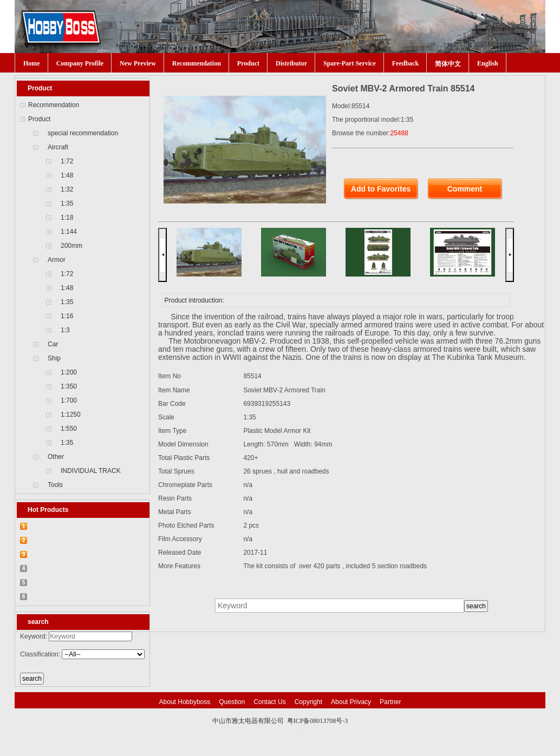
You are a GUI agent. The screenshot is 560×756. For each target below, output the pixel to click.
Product (248, 63)
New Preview (138, 63)
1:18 (67, 218)
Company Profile (80, 63)
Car (53, 344)
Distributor (291, 63)
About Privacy (351, 702)
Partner (390, 702)
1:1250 (71, 415)
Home (32, 63)
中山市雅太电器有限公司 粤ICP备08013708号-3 (280, 721)
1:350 (69, 386)
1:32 (67, 189)
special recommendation (83, 133)
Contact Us (269, 702)
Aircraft (58, 147)
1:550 (69, 429)
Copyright (308, 702)
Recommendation (197, 63)
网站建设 (303, 732)
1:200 (69, 372)
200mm (71, 246)
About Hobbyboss (185, 702)
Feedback (405, 63)
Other (56, 457)
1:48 (67, 175)
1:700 (69, 400)
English (488, 63)
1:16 (67, 316)
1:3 (65, 330)
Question (232, 702)
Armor (57, 260)
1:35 (67, 203)
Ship (54, 358)
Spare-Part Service (350, 63)
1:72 (67, 161)
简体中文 (448, 64)
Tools (55, 485)
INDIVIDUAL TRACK (91, 471)
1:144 (69, 232)
